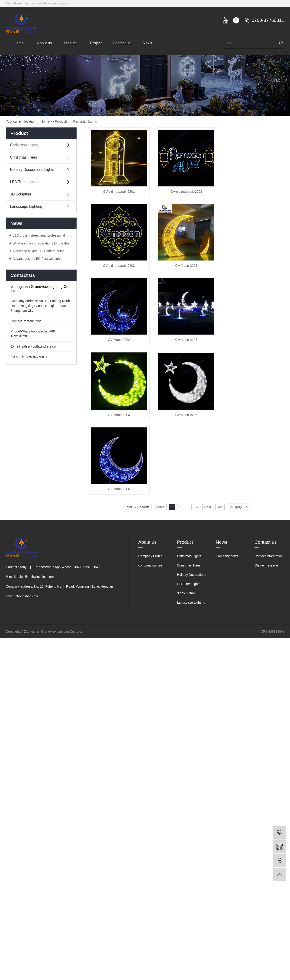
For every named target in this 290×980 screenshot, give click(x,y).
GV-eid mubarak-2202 (188, 193)
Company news (227, 563)
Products (61, 121)
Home (19, 43)
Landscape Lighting (26, 207)
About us (44, 43)
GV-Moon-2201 (188, 269)
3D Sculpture (21, 194)
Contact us (122, 43)
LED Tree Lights (23, 182)
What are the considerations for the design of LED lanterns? (43, 243)
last (220, 514)
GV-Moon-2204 (120, 421)
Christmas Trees (23, 157)
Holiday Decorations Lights (32, 170)
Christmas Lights (24, 145)
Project (96, 43)
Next (208, 514)
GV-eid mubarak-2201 (120, 193)
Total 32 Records (137, 514)
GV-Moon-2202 (120, 344)
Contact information (269, 563)
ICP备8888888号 (272, 639)
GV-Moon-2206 (120, 496)
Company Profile (150, 563)
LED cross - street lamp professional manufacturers (43, 235)
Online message (266, 573)
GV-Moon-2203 (188, 344)
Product (70, 43)
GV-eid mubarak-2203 (120, 269)
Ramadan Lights (85, 121)
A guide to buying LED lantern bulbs (38, 251)
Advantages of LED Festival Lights (37, 259)
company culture (150, 573)
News (147, 43)
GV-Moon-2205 (188, 421)
